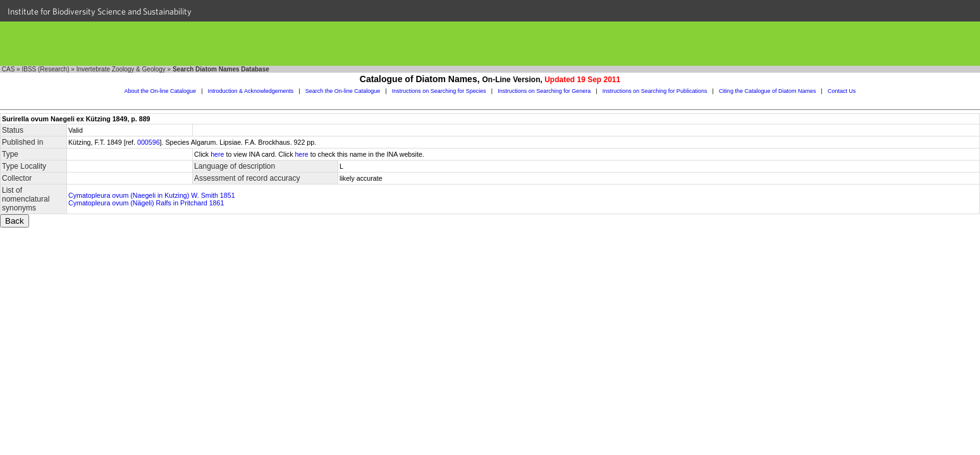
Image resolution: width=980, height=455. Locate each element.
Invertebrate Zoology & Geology (121, 69)
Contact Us (842, 91)
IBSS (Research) (45, 69)
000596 (149, 142)
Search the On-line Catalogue (343, 91)
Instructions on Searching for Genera (544, 91)
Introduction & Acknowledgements (251, 91)
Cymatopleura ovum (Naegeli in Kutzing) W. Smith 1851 (152, 195)
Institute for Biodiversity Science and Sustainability (100, 11)
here (217, 154)
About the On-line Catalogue (161, 91)
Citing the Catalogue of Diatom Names (768, 91)
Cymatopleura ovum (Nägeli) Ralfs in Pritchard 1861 (146, 203)
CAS (9, 69)
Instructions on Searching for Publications (655, 91)
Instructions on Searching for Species (439, 91)
